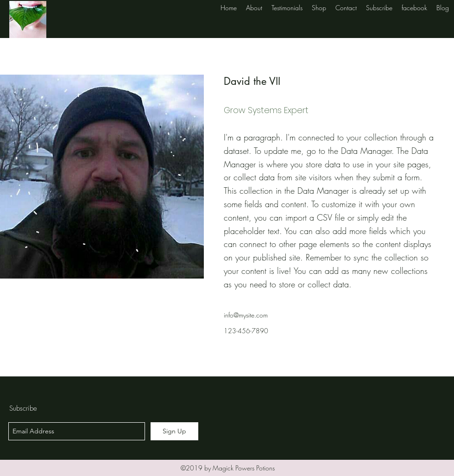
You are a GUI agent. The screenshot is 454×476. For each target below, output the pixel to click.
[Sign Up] (174, 431)
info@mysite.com (246, 315)
